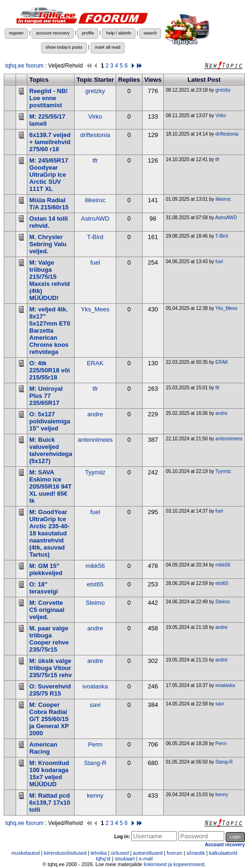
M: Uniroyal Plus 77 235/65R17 (46, 396)
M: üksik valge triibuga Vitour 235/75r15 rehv (51, 668)
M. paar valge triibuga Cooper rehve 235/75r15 (49, 639)
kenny (95, 795)
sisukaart (125, 859)
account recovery (53, 33)
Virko (95, 116)
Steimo (95, 603)
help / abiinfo (119, 33)
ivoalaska (95, 686)
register (16, 33)
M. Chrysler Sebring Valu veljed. (48, 244)
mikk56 (95, 566)
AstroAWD (95, 219)
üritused (120, 853)
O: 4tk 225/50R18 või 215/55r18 (50, 370)
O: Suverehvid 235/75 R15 (50, 690)
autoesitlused (148, 853)
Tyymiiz (95, 472)
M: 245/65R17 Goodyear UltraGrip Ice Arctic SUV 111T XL (49, 175)
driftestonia (95, 135)
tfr (95, 160)
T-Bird (95, 237)
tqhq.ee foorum (24, 66)
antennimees (95, 440)
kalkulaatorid (223, 853)
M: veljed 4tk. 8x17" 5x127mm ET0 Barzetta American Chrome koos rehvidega (50, 331)
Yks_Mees (95, 309)
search (150, 33)
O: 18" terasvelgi (44, 588)
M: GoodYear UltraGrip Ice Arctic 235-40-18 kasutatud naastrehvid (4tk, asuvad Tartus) (49, 533)
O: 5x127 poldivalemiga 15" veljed (50, 421)
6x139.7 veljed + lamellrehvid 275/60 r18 (50, 142)
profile (88, 33)
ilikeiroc (95, 200)
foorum (174, 853)
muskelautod (25, 853)
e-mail (146, 859)
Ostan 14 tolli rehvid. (49, 222)
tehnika (99, 853)
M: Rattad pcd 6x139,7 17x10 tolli (50, 803)
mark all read (108, 47)
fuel (95, 262)
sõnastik (196, 853)
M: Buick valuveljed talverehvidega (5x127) (51, 450)
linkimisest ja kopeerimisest (174, 864)
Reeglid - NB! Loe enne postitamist (49, 98)
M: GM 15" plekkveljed (46, 569)
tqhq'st (103, 859)
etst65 (95, 584)
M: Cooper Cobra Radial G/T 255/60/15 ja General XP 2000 (49, 719)
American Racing (43, 748)
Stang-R (95, 763)
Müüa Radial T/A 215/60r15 (49, 204)
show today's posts (64, 47)
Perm (95, 744)
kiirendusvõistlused (65, 853)
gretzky (95, 91)
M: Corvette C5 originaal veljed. (47, 610)
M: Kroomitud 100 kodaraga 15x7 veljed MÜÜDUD (49, 773)
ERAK (95, 363)
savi (95, 705)
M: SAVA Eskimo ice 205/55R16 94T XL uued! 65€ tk (51, 486)
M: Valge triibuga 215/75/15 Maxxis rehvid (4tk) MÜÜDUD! (50, 280)
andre (95, 414)
